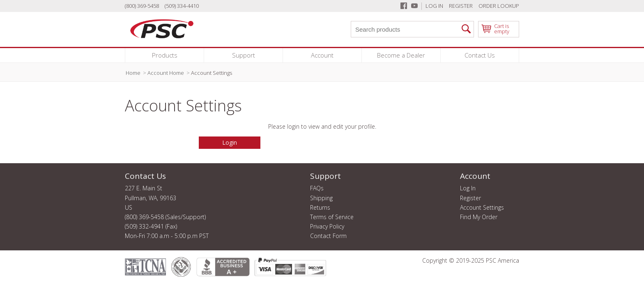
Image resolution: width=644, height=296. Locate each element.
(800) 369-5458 (142, 6)
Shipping (321, 198)
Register (461, 6)
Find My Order (479, 217)
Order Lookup (499, 6)
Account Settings (482, 208)
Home (133, 73)
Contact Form (328, 236)
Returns (320, 208)
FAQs (317, 188)
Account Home (166, 73)
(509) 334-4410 (182, 6)
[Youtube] (414, 6)
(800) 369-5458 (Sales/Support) (165, 217)
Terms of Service (332, 217)
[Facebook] (404, 6)
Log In (434, 6)
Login (230, 142)
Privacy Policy (327, 227)
